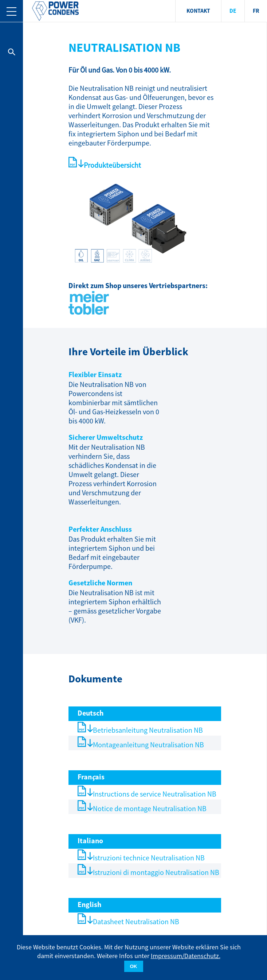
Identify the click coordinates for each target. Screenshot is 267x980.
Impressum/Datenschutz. (186, 956)
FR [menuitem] (256, 11)
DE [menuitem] (233, 11)
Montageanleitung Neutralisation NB (148, 745)
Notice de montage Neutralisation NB (150, 809)
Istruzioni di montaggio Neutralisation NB (156, 873)
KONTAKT (198, 11)
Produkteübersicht (112, 165)
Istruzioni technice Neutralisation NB (149, 858)
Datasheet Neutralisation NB (136, 922)
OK (134, 966)
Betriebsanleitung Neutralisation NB (148, 730)
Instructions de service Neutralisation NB (155, 794)
